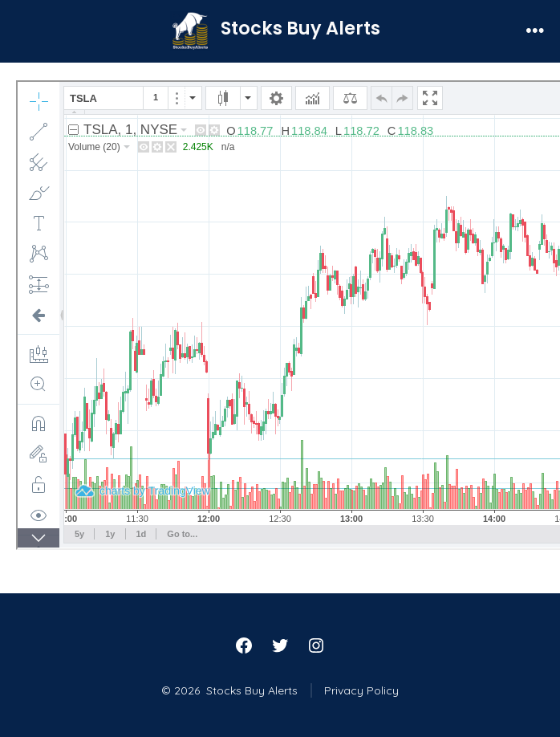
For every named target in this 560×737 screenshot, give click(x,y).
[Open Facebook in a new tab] (244, 645)
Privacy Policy (361, 690)
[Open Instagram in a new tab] (316, 645)
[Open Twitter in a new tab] (280, 645)
